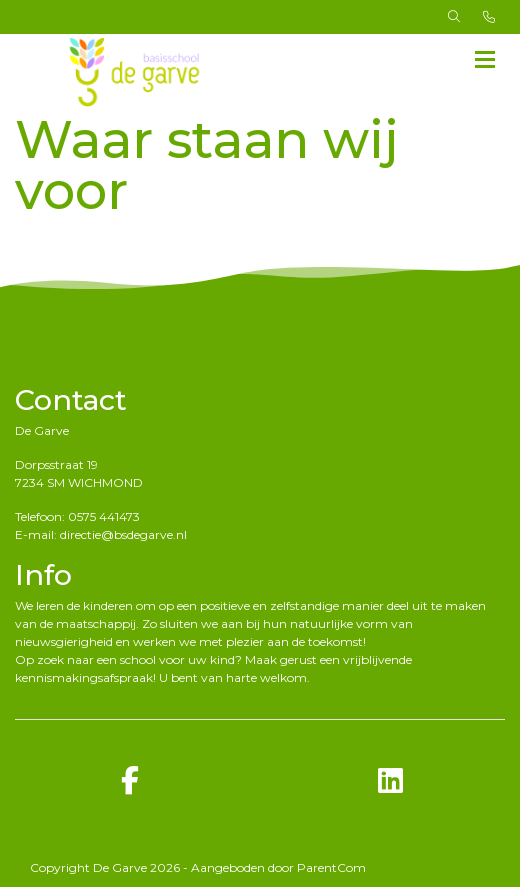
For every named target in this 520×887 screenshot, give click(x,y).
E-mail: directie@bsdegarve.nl (101, 534)
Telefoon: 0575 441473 (77, 516)
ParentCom (331, 867)
